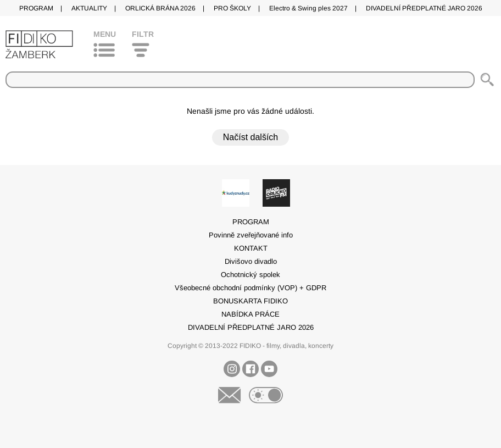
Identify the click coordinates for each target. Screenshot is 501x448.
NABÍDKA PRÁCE (250, 314)
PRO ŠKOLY (232, 8)
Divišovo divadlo (251, 261)
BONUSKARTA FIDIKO (250, 301)
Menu (105, 34)
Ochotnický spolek (250, 275)
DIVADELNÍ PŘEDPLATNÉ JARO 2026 (424, 8)
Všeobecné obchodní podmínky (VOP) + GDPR (250, 288)
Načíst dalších (250, 137)
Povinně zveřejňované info (251, 235)
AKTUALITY (89, 8)
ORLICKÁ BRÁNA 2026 (160, 8)
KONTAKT (251, 248)
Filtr (143, 34)
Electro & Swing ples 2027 (308, 8)
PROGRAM (36, 8)
